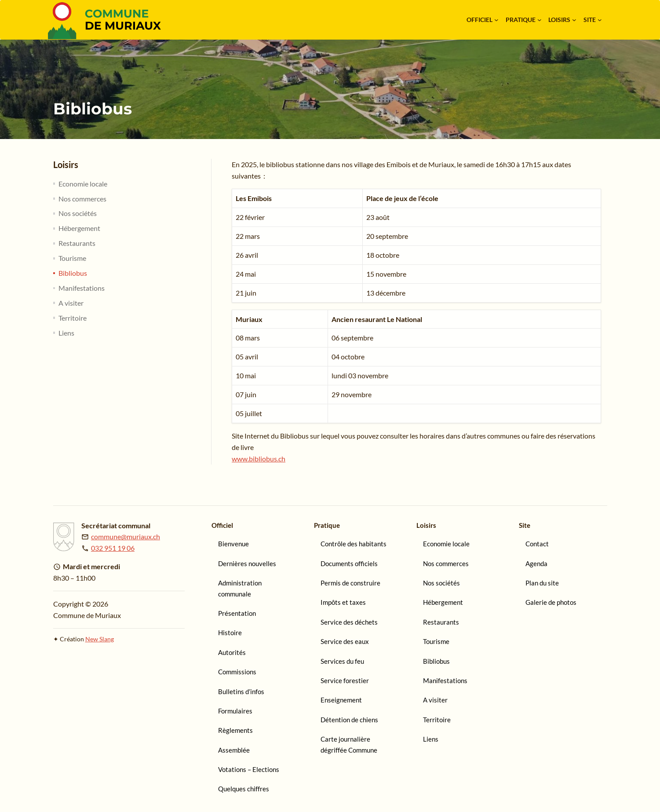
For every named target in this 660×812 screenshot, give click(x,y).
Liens (66, 333)
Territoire (73, 318)
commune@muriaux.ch (126, 536)
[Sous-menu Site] (600, 20)
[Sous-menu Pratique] (540, 20)
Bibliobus (73, 273)
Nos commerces (82, 199)
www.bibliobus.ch (259, 459)
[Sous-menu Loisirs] (574, 20)
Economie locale (83, 184)
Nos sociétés (78, 213)
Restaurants (77, 243)
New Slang (100, 639)
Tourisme (72, 258)
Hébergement (79, 228)
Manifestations (82, 288)
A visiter (71, 303)
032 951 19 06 (113, 548)
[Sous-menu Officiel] (496, 20)
